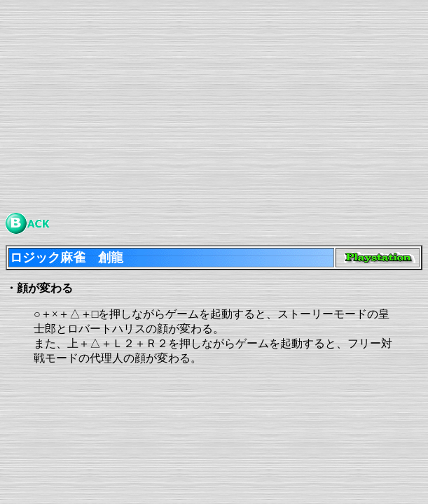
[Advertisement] (214, 104)
